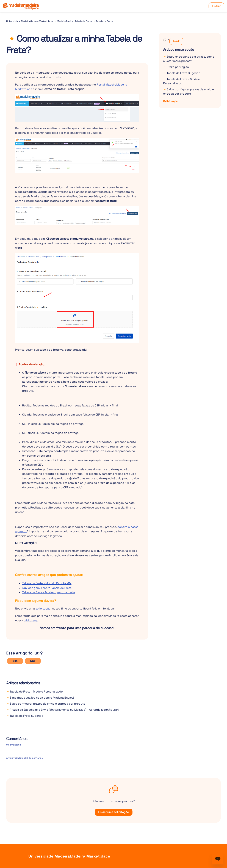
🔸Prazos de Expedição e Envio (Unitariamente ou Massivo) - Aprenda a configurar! (62, 710)
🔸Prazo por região (176, 67)
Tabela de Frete (104, 21)
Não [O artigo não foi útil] (33, 661)
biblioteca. (31, 620)
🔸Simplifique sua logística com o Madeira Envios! (40, 698)
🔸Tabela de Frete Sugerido (25, 716)
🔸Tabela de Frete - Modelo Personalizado (34, 692)
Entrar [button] (216, 6)
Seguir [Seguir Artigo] (176, 41)
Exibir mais (170, 101)
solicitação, (43, 609)
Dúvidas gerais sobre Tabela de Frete (47, 588)
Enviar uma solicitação (114, 812)
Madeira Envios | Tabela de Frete (74, 21)
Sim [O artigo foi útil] (15, 661)
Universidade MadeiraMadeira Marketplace (30, 21)
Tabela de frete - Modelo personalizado (49, 592)
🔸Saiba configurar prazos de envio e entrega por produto (46, 704)
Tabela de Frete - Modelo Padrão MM (47, 583)
